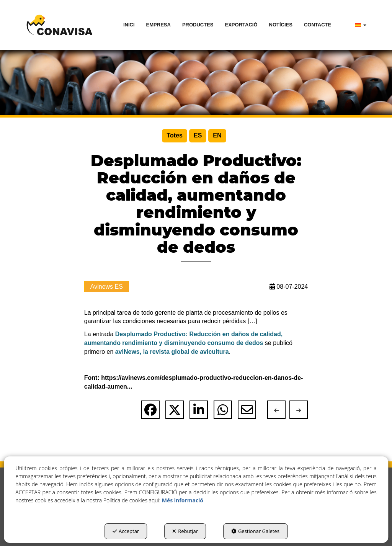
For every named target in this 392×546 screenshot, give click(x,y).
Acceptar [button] (126, 531)
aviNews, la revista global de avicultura (172, 352)
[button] (59, 25)
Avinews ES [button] (107, 287)
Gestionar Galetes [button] (255, 531)
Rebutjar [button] (185, 531)
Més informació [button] (183, 500)
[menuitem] (129, 25)
